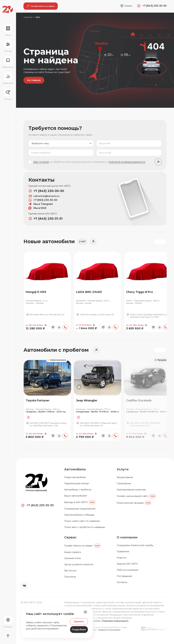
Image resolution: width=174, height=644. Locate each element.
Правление (123, 551)
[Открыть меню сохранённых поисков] (8, 94)
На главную (34, 80)
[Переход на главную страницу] (8, 9)
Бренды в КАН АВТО (80, 502)
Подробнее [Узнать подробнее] (79, 630)
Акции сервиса (73, 552)
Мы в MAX (37, 208)
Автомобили (75, 469)
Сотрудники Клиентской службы (135, 545)
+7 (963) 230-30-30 (43, 200)
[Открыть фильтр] (8, 46)
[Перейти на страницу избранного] (8, 62)
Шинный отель (72, 558)
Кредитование (125, 477)
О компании (127, 537)
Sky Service (70, 571)
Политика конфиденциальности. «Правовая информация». (97, 621)
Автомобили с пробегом (78, 490)
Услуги (123, 469)
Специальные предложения (80, 509)
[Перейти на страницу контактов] (8, 622)
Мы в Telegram (41, 204)
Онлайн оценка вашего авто (136, 496)
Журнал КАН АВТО (127, 564)
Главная (28, 17)
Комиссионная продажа (134, 503)
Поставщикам (124, 576)
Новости (122, 558)
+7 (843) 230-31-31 (45, 219)
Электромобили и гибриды (79, 515)
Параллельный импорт (77, 483)
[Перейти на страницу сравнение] (8, 78)
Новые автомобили (75, 477)
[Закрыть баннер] (85, 612)
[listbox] (61, 143)
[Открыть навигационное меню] (8, 30)
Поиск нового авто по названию (82, 521)
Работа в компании (128, 570)
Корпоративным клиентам (131, 490)
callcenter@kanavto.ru (44, 196)
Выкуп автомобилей (75, 496)
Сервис (70, 537)
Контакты (122, 582)
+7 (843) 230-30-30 (46, 191)
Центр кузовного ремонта (79, 564)
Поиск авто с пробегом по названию (85, 527)
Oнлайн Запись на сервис (82, 546)
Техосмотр (70, 577)
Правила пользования (109, 630)
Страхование (124, 483)
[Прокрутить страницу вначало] (8, 636)
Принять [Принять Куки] (79, 622)
